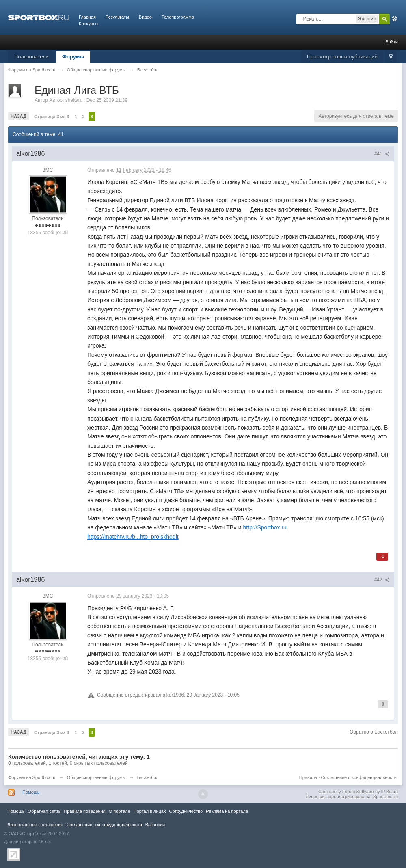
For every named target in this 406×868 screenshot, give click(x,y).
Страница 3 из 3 (52, 117)
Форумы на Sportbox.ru (32, 777)
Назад (18, 116)
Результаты (117, 17)
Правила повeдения (84, 811)
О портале (120, 811)
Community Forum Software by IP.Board (358, 792)
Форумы (73, 57)
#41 (382, 154)
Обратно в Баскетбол (374, 732)
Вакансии (155, 825)
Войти (392, 42)
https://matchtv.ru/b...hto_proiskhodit (133, 537)
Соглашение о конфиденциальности (359, 777)
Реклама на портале (227, 811)
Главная (87, 17)
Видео (145, 17)
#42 (382, 580)
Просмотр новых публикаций (342, 57)
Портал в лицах (150, 811)
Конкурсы (89, 24)
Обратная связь (44, 811)
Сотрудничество (186, 811)
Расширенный (395, 19)
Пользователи (31, 57)
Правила (308, 777)
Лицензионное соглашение (35, 825)
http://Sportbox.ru (265, 527)
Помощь (31, 792)
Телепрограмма (178, 17)
